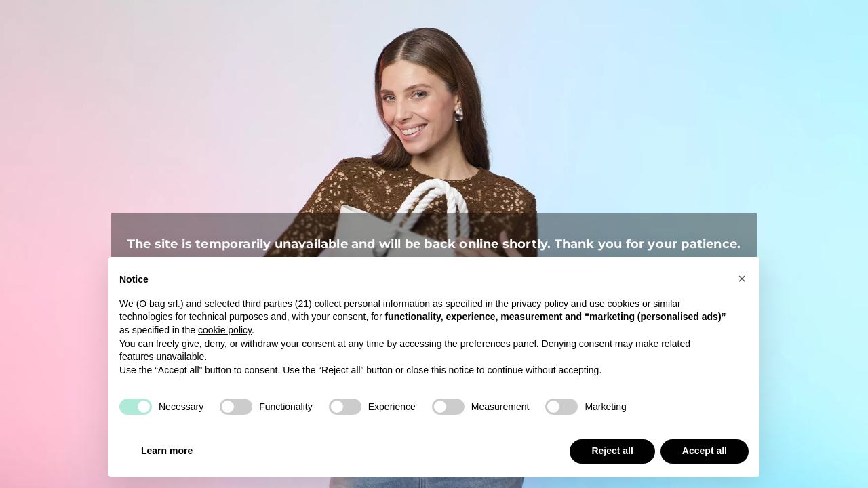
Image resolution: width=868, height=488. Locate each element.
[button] (742, 279)
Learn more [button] (167, 451)
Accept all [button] (705, 451)
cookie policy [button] (225, 330)
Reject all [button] (612, 451)
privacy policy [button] (540, 304)
